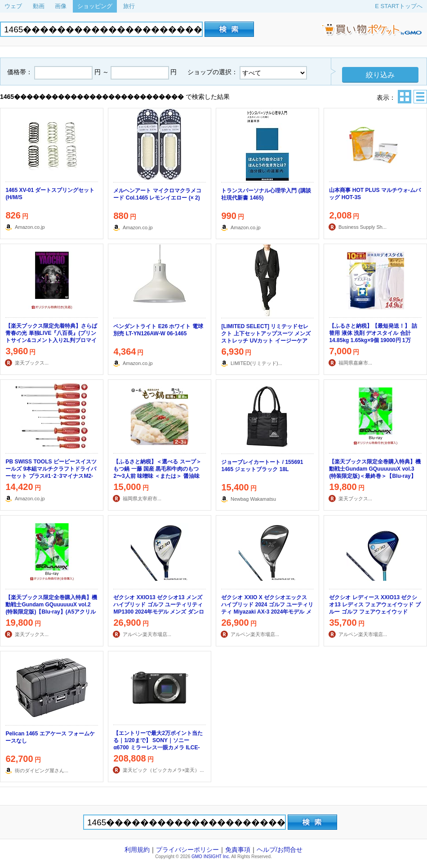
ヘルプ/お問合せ (280, 850)
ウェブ (13, 6)
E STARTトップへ (399, 6)
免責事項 (238, 850)
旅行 (129, 6)
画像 (61, 6)
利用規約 (137, 850)
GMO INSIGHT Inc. (211, 857)
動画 (39, 6)
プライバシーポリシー (187, 850)
